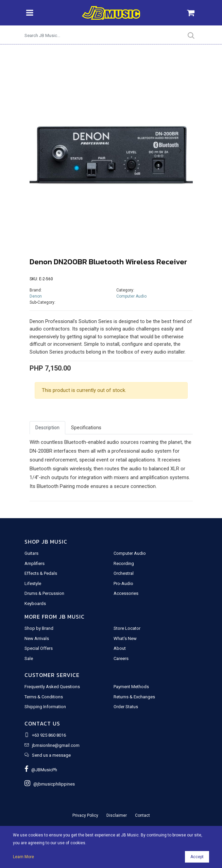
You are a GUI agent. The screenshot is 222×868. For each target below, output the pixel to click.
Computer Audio (131, 296)
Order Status (126, 707)
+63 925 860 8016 (49, 735)
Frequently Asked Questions (52, 687)
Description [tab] (47, 428)
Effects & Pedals (41, 573)
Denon (36, 296)
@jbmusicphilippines (50, 784)
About (120, 648)
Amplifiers (35, 563)
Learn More (23, 857)
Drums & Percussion (44, 593)
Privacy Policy (85, 815)
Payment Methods (131, 687)
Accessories (126, 593)
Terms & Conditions (44, 697)
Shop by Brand (39, 628)
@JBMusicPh (41, 770)
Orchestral (124, 573)
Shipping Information (45, 707)
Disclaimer (117, 815)
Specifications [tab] (86, 428)
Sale (29, 658)
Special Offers (39, 648)
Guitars (31, 553)
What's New (125, 638)
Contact (142, 815)
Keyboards (35, 603)
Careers (121, 658)
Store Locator (127, 628)
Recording (124, 563)
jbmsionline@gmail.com (56, 745)
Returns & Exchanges (134, 697)
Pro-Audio (123, 583)
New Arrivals (37, 638)
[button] (42, 150)
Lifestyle (33, 583)
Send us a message (51, 755)
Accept (197, 857)
